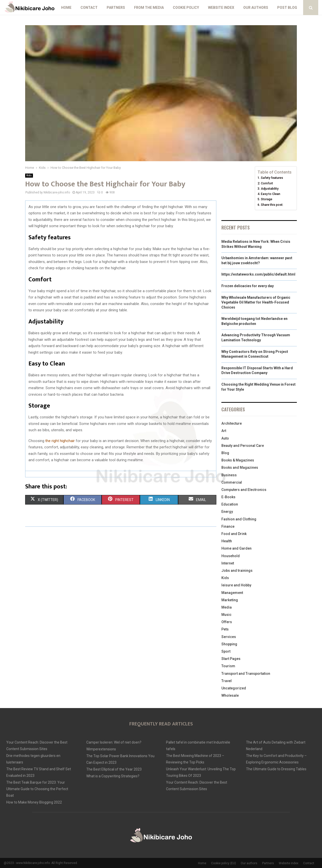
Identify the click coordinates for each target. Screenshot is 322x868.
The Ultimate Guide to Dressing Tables (276, 769)
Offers (227, 622)
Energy (227, 512)
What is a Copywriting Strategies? (113, 776)
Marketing (230, 600)
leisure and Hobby (236, 585)
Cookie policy (186, 8)
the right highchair (60, 441)
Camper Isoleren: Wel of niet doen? (114, 742)
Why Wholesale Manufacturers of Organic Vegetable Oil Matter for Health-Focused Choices (256, 302)
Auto (225, 438)
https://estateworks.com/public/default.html (258, 274)
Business (229, 475)
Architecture (232, 423)
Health (227, 541)
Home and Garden (236, 548)
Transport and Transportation (246, 674)
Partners (116, 8)
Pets (225, 629)
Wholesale (230, 695)
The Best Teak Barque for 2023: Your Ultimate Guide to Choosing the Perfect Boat (37, 789)
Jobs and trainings (237, 571)
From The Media (149, 8)
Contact (89, 8)
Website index (221, 8)
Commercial (232, 482)
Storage (267, 199)
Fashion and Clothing (239, 519)
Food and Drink (234, 534)
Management (232, 593)
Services (229, 637)
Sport (226, 651)
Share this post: (272, 205)
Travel (227, 681)
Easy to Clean (271, 194)
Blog (225, 453)
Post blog (287, 8)
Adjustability (270, 189)
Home (66, 8)
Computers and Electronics (244, 490)
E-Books (228, 497)
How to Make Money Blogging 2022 (34, 802)
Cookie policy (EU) (224, 863)
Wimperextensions (101, 749)
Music (226, 615)
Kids (29, 175)
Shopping (229, 644)
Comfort (267, 183)
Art (224, 431)
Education (230, 504)
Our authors (256, 8)
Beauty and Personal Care (243, 446)
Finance (228, 526)
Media (227, 607)
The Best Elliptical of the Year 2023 (114, 769)
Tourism (228, 666)
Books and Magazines (240, 468)
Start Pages (231, 659)
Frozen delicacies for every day (248, 286)
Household (231, 556)
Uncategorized (234, 688)
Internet (228, 563)
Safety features (272, 178)
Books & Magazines (238, 460)
